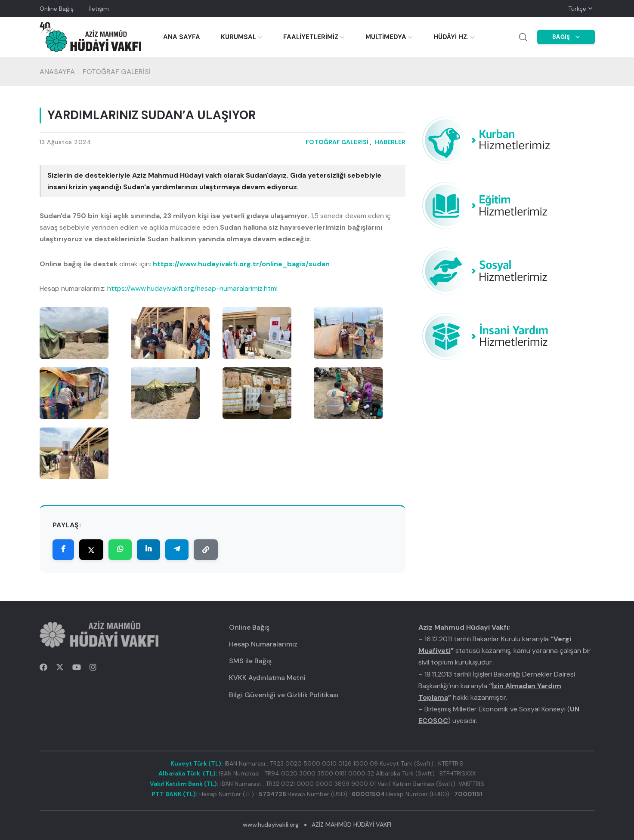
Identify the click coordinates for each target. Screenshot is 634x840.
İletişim (99, 9)
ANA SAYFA (182, 37)
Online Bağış (57, 9)
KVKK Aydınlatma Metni (267, 678)
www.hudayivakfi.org (271, 825)
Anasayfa (57, 72)
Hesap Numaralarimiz (263, 644)
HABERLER (390, 142)
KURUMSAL (238, 37)
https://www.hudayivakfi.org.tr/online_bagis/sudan (241, 264)
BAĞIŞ (566, 37)
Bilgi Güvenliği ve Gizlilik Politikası (284, 695)
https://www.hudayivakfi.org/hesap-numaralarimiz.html (192, 288)
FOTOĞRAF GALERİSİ (117, 72)
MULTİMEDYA (386, 37)
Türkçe (577, 9)
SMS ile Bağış (250, 661)
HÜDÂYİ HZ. (451, 37)
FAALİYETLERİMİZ (311, 37)
